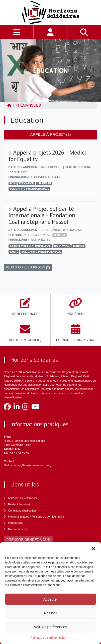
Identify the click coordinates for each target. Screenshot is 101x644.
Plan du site (15, 523)
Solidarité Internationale (29, 189)
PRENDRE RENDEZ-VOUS (28, 540)
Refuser (50, 613)
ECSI (13, 183)
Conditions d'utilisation (22, 511)
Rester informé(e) (19, 504)
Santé (14, 252)
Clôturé (60, 235)
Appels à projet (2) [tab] (50, 134)
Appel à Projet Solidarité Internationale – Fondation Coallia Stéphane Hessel (42, 215)
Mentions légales (19, 517)
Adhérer (13, 498)
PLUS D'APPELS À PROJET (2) (28, 267)
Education (26, 183)
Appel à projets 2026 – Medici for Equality (47, 156)
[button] (93, 548)
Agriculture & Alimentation (30, 246)
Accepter (50, 599)
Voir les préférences (50, 627)
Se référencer (29, 498)
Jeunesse (44, 183)
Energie (79, 246)
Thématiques (28, 105)
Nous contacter (17, 529)
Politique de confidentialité (48, 638)
